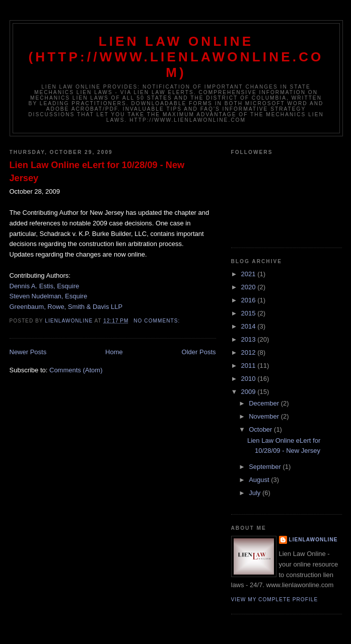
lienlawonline (313, 540)
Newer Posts (28, 352)
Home (114, 352)
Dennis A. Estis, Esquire (45, 286)
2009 (250, 392)
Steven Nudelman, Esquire (49, 296)
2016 (250, 300)
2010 (250, 379)
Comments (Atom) (76, 370)
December (265, 403)
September (266, 467)
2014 (250, 326)
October (261, 429)
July (256, 493)
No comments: (158, 321)
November (265, 416)
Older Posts (199, 352)
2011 (250, 366)
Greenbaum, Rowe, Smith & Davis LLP (66, 307)
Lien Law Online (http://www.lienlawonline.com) (176, 57)
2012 (250, 352)
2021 (250, 274)
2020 (250, 287)
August (260, 480)
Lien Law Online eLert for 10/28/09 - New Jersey (97, 171)
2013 (250, 339)
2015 (250, 313)
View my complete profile (275, 599)
